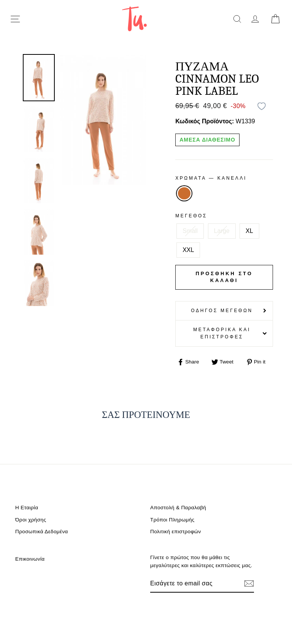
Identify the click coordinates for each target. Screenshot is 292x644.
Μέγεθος (191, 216)
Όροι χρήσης (31, 520)
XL (249, 231)
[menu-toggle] (15, 19)
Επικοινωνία (30, 559)
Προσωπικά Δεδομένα (42, 532)
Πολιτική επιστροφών (176, 532)
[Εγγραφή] (249, 583)
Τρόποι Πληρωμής (172, 520)
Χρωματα (211, 178)
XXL (188, 250)
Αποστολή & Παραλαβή (178, 508)
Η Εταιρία (27, 508)
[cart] (275, 19)
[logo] (134, 19)
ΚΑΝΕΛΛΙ (184, 193)
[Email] (194, 583)
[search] (237, 19)
